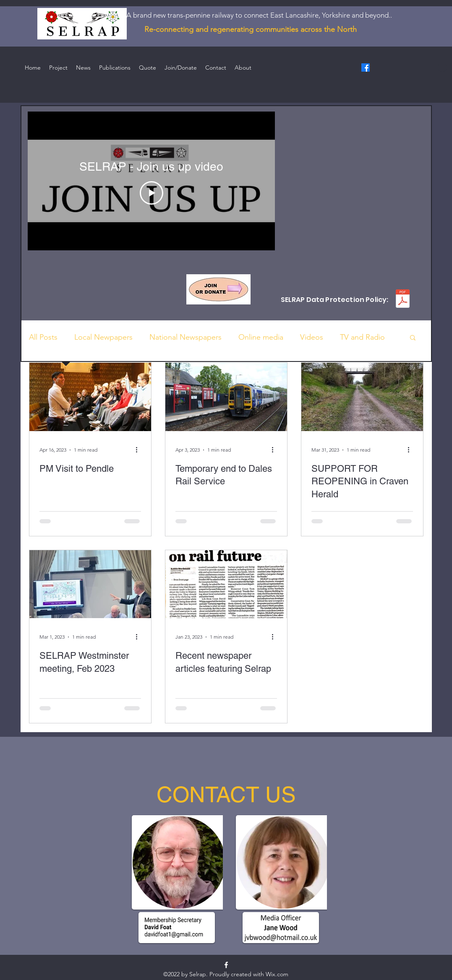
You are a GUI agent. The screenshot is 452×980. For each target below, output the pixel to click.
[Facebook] (366, 68)
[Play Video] (151, 193)
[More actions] (140, 450)
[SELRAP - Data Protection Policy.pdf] (403, 300)
